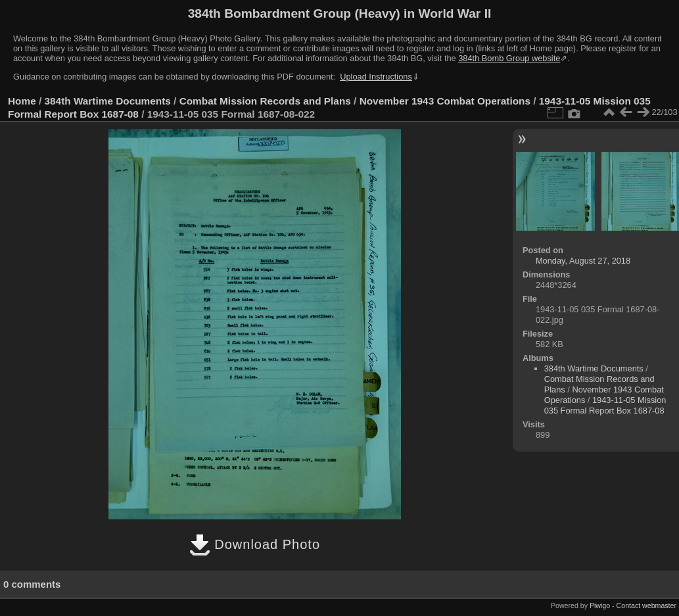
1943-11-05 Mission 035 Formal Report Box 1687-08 (605, 405)
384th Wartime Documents (108, 101)
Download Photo (255, 544)
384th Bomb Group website (509, 58)
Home (22, 101)
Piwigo (600, 605)
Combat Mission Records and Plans (265, 101)
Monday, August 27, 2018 (583, 261)
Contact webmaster (646, 605)
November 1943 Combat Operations (445, 101)
